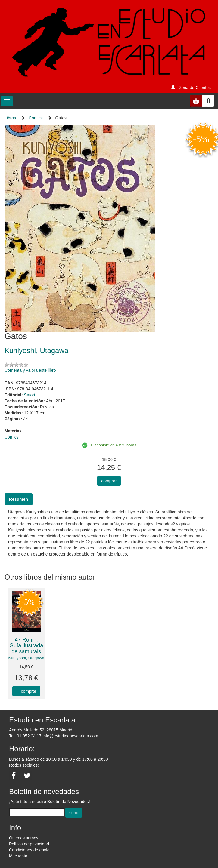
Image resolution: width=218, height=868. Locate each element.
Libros (10, 118)
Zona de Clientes (195, 88)
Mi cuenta (18, 856)
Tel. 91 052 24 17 (25, 736)
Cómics (36, 118)
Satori (30, 395)
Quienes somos (24, 838)
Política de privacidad (29, 844)
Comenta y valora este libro (30, 370)
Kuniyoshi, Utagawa (26, 658)
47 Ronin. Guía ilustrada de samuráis (26, 646)
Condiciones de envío (29, 850)
